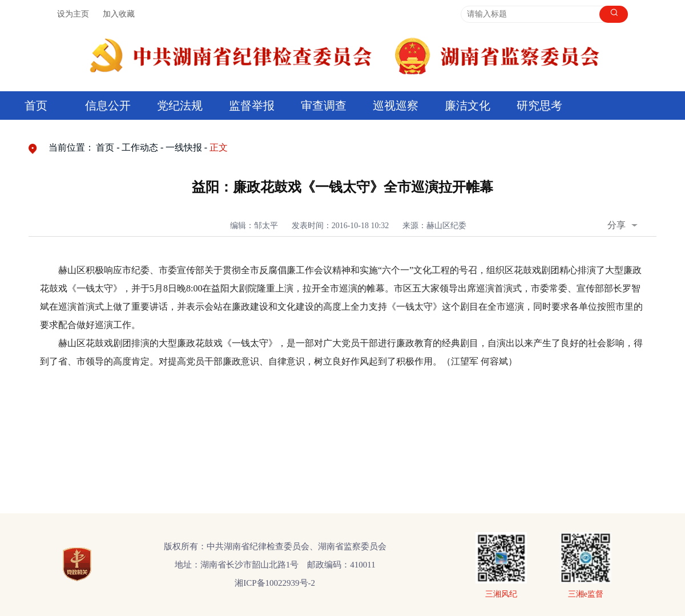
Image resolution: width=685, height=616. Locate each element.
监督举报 (252, 106)
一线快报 (184, 147)
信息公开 (108, 106)
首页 (36, 106)
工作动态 (140, 147)
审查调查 (324, 106)
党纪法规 (180, 106)
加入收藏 (119, 14)
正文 (219, 147)
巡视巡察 (396, 106)
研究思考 (539, 106)
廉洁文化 (468, 106)
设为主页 (73, 14)
